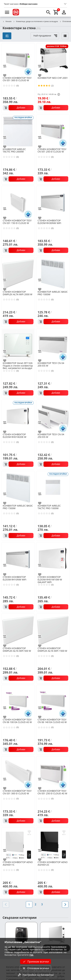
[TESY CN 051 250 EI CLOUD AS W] (53, 773)
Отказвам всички (35, 968)
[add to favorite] (7, 76)
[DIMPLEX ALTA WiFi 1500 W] (53, 630)
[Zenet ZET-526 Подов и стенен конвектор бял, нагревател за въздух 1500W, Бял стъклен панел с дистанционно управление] (18, 345)
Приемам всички (35, 962)
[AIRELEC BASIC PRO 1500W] (18, 487)
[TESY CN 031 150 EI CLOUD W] (18, 202)
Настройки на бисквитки (35, 975)
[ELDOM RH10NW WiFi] (18, 559)
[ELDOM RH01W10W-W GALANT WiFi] (53, 559)
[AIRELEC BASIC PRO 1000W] (53, 274)
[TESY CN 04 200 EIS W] (53, 345)
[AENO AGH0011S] (18, 844)
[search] (48, 12)
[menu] (7, 12)
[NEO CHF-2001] (53, 60)
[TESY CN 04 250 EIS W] (53, 416)
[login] (64, 12)
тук (31, 955)
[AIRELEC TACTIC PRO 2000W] (18, 131)
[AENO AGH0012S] (53, 844)
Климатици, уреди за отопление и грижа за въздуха (35, 22)
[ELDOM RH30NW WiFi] (53, 202)
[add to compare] (7, 66)
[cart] (56, 12)
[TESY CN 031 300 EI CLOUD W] (18, 773)
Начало (7, 22)
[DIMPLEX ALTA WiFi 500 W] (18, 630)
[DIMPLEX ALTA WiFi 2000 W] (18, 274)
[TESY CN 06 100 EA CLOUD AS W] (18, 701)
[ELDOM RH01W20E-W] (18, 416)
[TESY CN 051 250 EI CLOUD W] (53, 131)
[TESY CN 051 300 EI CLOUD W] (18, 60)
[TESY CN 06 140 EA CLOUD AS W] (53, 701)
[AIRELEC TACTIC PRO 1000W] (53, 487)
